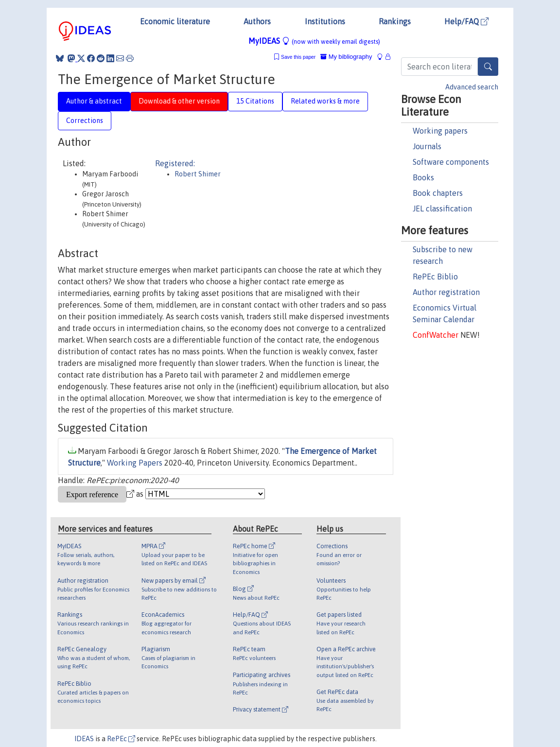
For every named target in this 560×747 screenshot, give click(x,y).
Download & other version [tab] (179, 101)
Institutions (325, 21)
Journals (427, 146)
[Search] (488, 67)
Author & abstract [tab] (94, 101)
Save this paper (298, 57)
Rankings (395, 21)
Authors (257, 21)
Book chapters (438, 193)
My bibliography (346, 57)
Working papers (440, 131)
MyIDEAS (314, 41)
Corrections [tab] (85, 121)
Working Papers (135, 463)
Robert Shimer (198, 174)
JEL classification (442, 208)
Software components (451, 162)
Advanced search (472, 87)
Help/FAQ (466, 21)
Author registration (446, 292)
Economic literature (175, 21)
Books (423, 177)
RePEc (121, 739)
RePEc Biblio (435, 277)
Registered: (175, 163)
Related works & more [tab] (325, 101)
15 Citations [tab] (255, 101)
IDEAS (84, 739)
